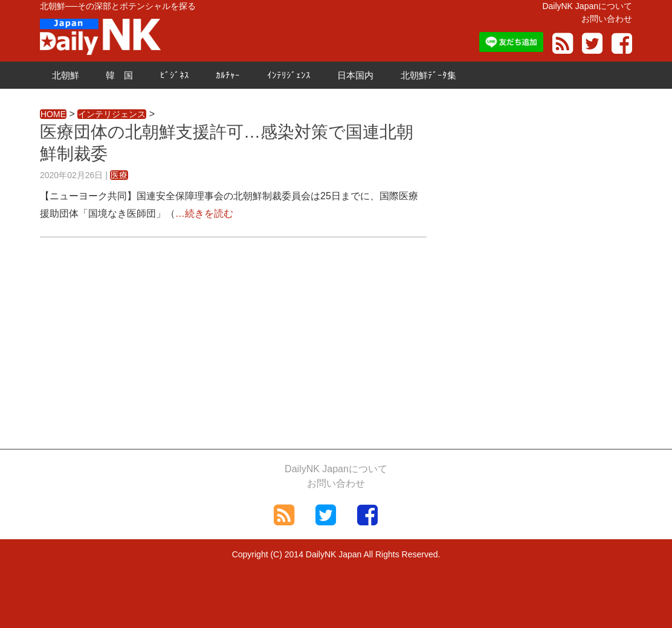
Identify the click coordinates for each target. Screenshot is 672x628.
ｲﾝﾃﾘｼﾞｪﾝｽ (289, 75)
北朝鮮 (66, 75)
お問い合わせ (607, 19)
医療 (119, 175)
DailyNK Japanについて (587, 6)
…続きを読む (204, 213)
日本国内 (355, 75)
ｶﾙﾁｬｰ (228, 75)
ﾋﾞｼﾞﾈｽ (175, 75)
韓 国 (119, 75)
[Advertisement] (233, 340)
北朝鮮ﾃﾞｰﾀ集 (428, 75)
